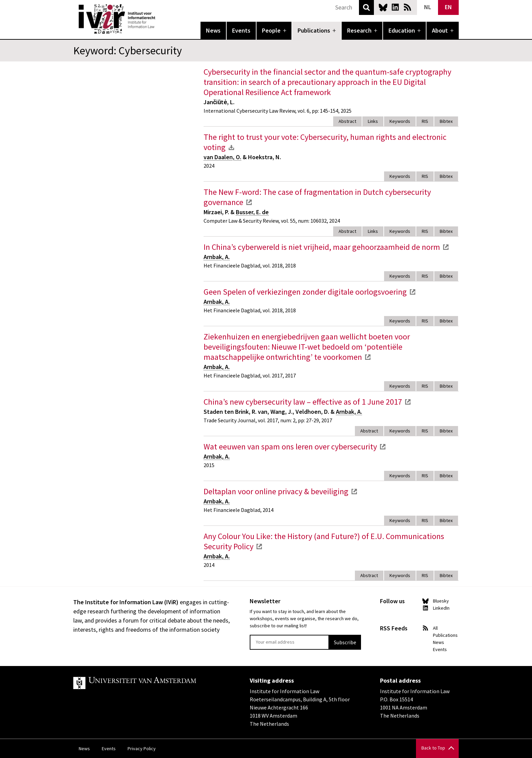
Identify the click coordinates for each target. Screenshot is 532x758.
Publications (314, 30)
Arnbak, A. (217, 257)
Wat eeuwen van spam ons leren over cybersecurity (290, 447)
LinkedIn (395, 7)
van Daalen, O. (222, 157)
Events (241, 30)
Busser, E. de (252, 212)
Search (366, 7)
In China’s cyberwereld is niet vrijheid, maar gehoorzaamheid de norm (322, 247)
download (231, 147)
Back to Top (433, 748)
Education (402, 30)
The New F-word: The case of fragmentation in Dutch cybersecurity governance (317, 197)
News (213, 30)
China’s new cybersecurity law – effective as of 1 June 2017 (303, 402)
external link (249, 202)
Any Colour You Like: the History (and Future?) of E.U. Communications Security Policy (324, 541)
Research (359, 30)
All (435, 628)
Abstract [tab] (347, 121)
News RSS (407, 7)
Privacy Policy (142, 748)
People (271, 30)
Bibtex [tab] (446, 121)
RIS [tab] (425, 121)
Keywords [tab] (400, 121)
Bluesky (383, 7)
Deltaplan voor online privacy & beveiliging (276, 491)
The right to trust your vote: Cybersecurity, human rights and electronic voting (325, 142)
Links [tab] (373, 121)
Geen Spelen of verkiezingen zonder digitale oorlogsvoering (305, 292)
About (440, 30)
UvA (152, 683)
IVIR (160, 19)
